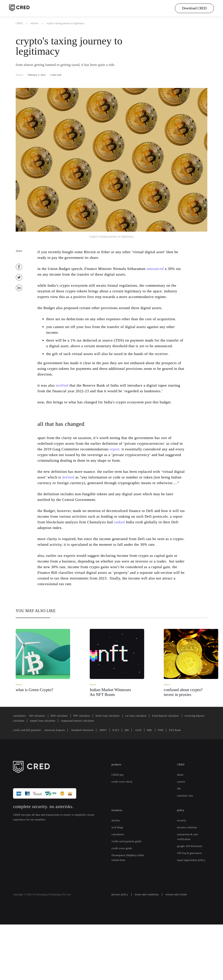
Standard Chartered (91, 781)
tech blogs (118, 878)
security (182, 871)
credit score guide (123, 904)
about (181, 826)
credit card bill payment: (30, 781)
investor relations (188, 878)
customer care (187, 847)
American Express (60, 781)
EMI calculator (64, 767)
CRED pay (118, 826)
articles (35, 23)
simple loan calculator (89, 772)
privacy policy (121, 950)
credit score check (124, 833)
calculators (119, 885)
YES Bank (184, 781)
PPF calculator (89, 767)
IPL (179, 840)
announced (167, 269)
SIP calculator (41, 767)
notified (65, 402)
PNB (171, 781)
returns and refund (183, 950)
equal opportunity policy (193, 911)
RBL (160, 781)
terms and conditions (150, 950)
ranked (161, 562)
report (143, 477)
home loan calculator (118, 767)
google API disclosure (191, 897)
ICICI (128, 781)
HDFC (115, 781)
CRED (19, 23)
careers (182, 833)
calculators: (21, 767)
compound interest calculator (128, 772)
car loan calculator (150, 767)
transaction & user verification (189, 888)
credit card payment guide (125, 895)
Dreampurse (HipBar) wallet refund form (125, 913)
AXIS (149, 781)
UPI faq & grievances (191, 904)
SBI (138, 781)
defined (98, 511)
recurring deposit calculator (50, 772)
